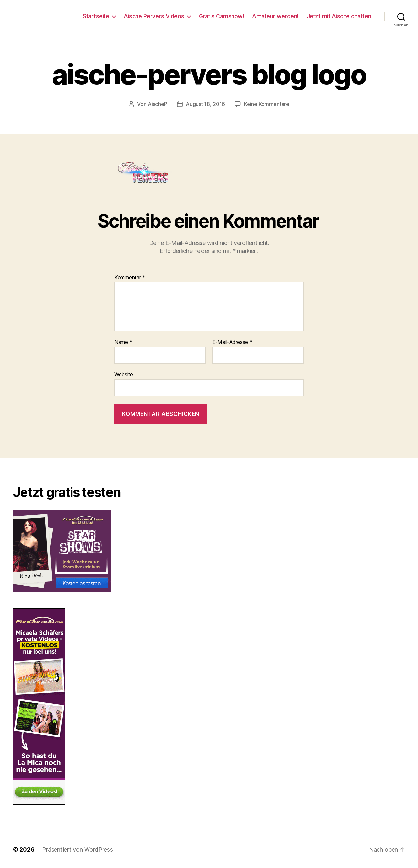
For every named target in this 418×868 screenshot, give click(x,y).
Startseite (96, 16)
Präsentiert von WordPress (77, 850)
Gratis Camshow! (222, 16)
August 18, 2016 (205, 104)
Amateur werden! (275, 16)
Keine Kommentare (267, 104)
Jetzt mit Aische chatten (339, 16)
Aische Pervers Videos (154, 16)
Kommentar (130, 278)
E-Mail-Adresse (232, 342)
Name (123, 342)
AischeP (157, 104)
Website (124, 374)
